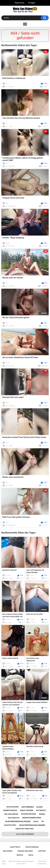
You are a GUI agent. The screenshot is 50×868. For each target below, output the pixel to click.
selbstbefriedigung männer (32, 825)
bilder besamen (13, 807)
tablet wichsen (27, 810)
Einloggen (32, 3)
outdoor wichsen (29, 814)
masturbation (14, 818)
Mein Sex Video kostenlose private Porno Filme (21, 863)
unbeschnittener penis (24, 829)
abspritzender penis (32, 818)
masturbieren (28, 807)
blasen (40, 807)
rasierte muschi (10, 810)
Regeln (20, 855)
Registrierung (20, 3)
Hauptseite (15, 847)
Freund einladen (25, 851)
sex (43, 821)
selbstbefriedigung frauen (18, 821)
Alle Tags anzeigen (25, 834)
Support (42, 851)
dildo (36, 821)
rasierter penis (10, 825)
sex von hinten (11, 814)
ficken (42, 814)
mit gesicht (41, 810)
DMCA (31, 855)
